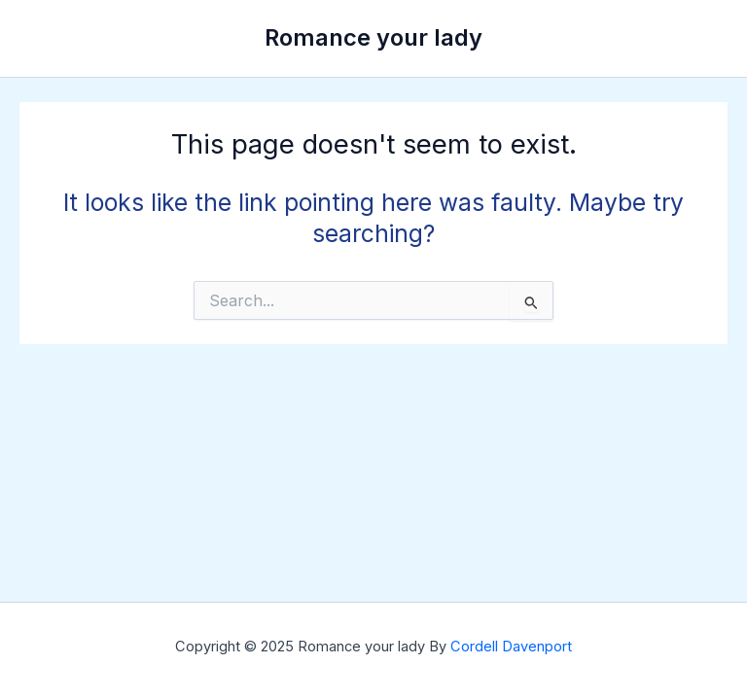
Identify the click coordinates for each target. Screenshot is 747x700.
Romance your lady (373, 37)
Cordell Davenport (511, 647)
